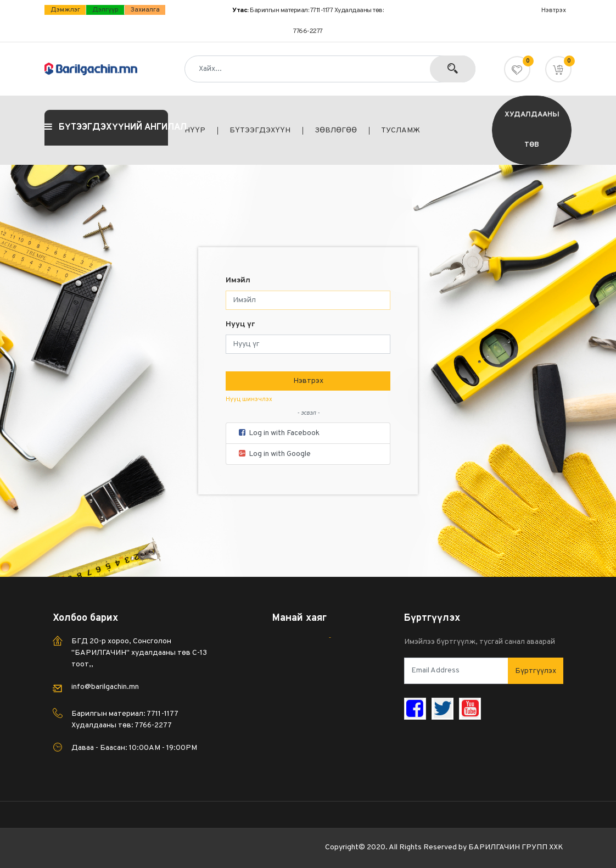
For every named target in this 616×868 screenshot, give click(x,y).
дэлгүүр (105, 10)
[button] (558, 69)
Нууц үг (240, 324)
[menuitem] (201, 131)
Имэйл (238, 280)
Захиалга (145, 10)
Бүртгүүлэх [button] (536, 671)
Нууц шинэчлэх (249, 399)
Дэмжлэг (65, 10)
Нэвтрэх (308, 381)
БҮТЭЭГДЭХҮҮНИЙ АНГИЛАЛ (106, 127)
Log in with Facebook (278, 433)
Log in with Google (274, 454)
